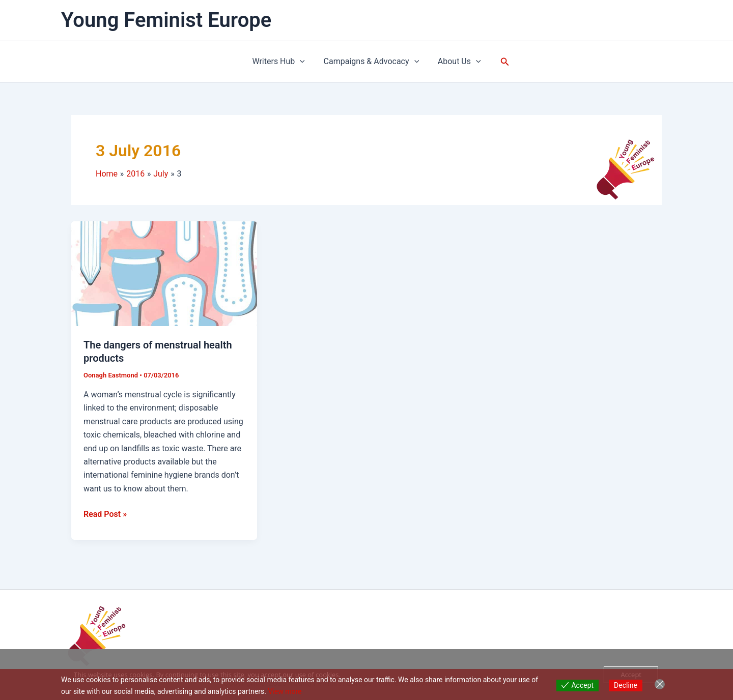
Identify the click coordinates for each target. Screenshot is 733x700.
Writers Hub (281, 62)
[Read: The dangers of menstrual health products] (164, 273)
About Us (457, 62)
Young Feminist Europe (166, 20)
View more (285, 691)
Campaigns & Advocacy (372, 62)
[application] (302, 62)
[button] (501, 62)
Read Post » (105, 513)
